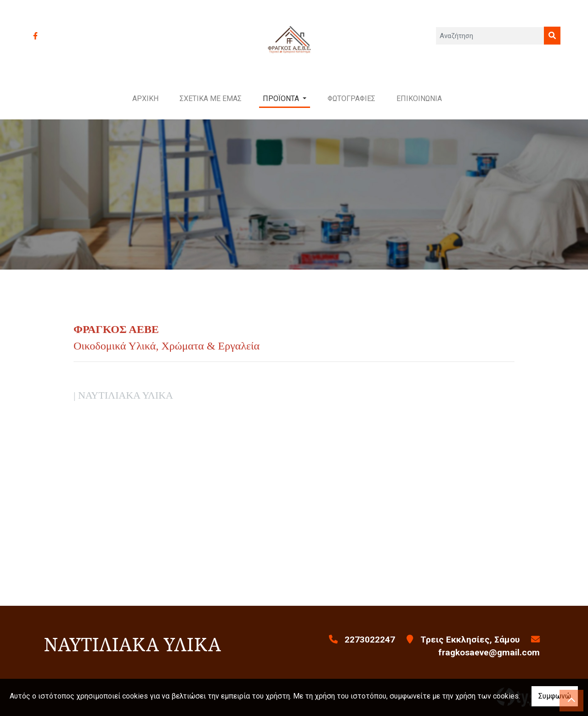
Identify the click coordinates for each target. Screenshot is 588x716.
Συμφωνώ (555, 696)
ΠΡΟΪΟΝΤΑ (282, 99)
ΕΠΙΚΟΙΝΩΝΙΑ (419, 99)
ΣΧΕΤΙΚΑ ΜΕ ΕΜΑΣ (211, 99)
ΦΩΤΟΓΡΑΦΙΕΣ (351, 99)
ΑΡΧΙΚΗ (145, 99)
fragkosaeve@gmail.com (489, 652)
